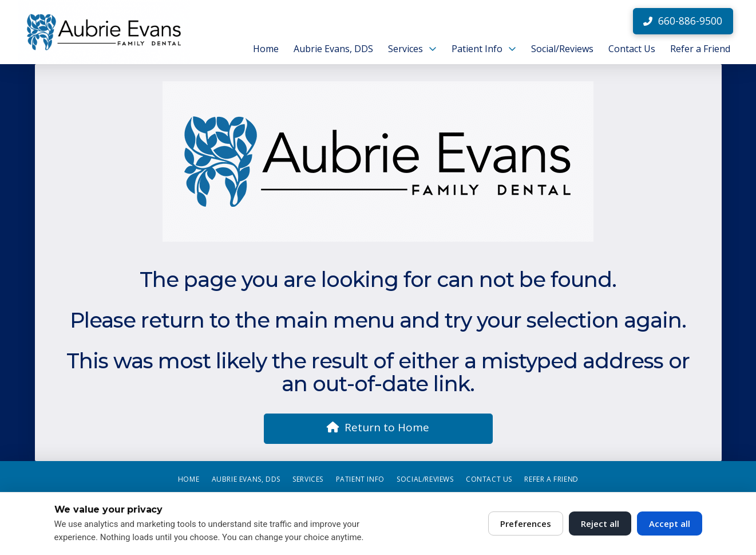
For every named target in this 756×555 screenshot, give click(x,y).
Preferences (526, 523)
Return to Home (378, 427)
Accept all (670, 523)
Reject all (600, 523)
